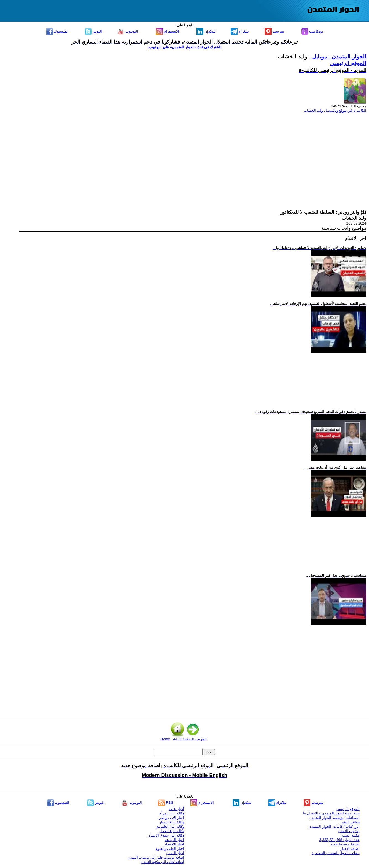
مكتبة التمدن (350, 835)
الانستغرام (168, 31)
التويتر (93, 31)
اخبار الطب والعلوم (170, 849)
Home (165, 739)
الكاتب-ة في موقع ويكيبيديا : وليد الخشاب (335, 110)
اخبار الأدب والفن (171, 818)
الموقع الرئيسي (348, 63)
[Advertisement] (201, 156)
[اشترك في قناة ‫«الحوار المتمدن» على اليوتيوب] (185, 47)
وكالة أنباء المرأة (172, 813)
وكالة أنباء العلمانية (170, 826)
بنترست (275, 31)
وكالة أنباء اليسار (172, 822)
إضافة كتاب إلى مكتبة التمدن (163, 862)
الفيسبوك (57, 31)
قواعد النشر (350, 822)
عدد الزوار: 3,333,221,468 (339, 840)
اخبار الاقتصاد (174, 844)
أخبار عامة (176, 809)
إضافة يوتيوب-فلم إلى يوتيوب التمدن (156, 857)
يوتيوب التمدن (349, 831)
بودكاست (312, 31)
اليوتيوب (128, 31)
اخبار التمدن (175, 853)
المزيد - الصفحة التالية (190, 739)
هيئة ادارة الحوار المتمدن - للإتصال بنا (331, 813)
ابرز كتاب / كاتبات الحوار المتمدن (334, 826)
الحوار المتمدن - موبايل (338, 57)
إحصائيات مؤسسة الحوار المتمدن (334, 818)
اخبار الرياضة (174, 840)
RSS (166, 802)
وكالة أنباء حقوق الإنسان (166, 835)
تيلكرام (240, 31)
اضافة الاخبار (350, 849)
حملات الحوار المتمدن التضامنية (336, 853)
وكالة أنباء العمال (172, 831)
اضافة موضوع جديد (345, 844)
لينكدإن (206, 31)
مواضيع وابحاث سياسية (344, 228)
